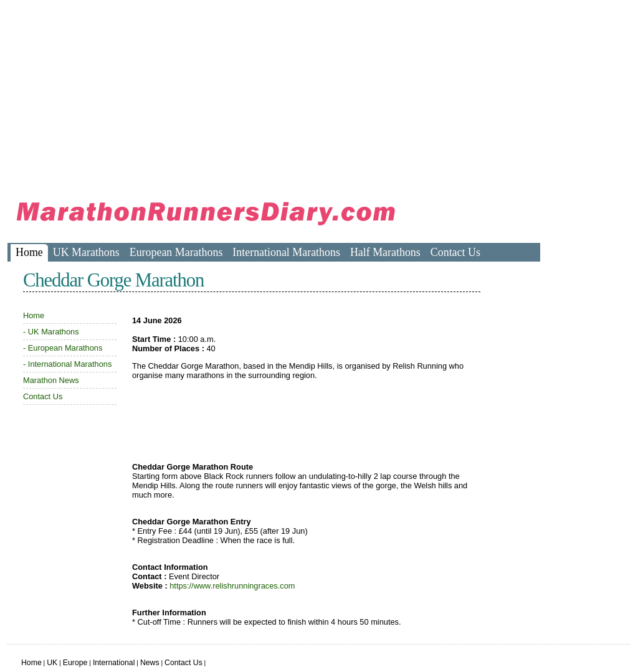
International (114, 663)
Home (29, 252)
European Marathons (176, 252)
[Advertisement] (234, 93)
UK (52, 663)
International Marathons (286, 252)
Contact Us (455, 252)
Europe (75, 663)
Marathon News (51, 380)
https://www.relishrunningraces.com (232, 586)
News (150, 663)
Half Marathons (385, 252)
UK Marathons (86, 252)
